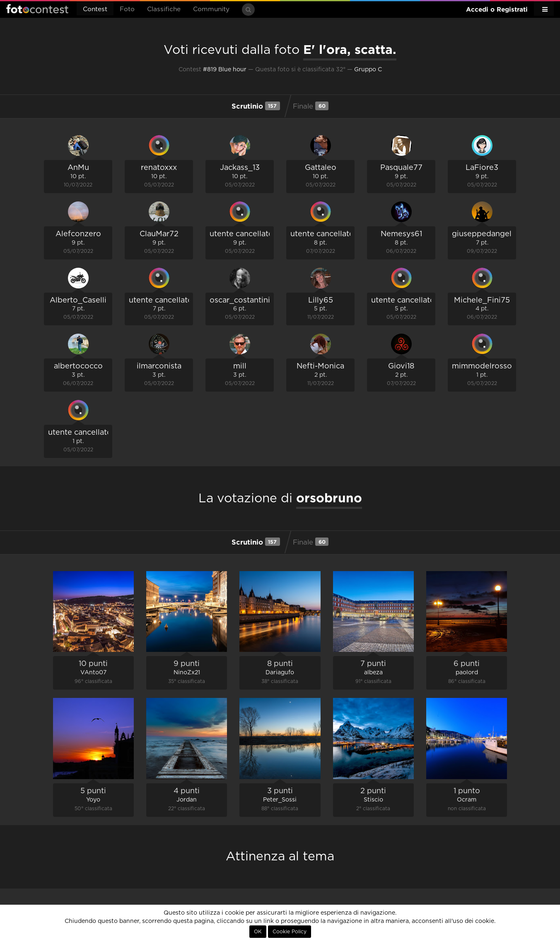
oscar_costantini (240, 300)
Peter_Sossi (280, 800)
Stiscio (373, 800)
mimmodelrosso (482, 366)
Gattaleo (321, 168)
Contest (95, 9)
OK (258, 932)
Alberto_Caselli (78, 300)
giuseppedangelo (484, 234)
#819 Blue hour (225, 70)
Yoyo (93, 800)
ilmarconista (159, 366)
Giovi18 (401, 366)
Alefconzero (78, 234)
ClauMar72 (159, 234)
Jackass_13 (240, 168)
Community (211, 9)
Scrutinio (256, 106)
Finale (311, 106)
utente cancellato (241, 234)
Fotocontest (37, 9)
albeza (373, 673)
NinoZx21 (187, 673)
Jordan (187, 800)
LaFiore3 (482, 168)
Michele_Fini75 (482, 300)
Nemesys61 (401, 234)
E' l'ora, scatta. (350, 49)
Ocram (467, 800)
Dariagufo (280, 673)
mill (240, 366)
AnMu (78, 168)
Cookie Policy (290, 932)
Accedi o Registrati (497, 9)
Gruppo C (368, 70)
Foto (127, 9)
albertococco (78, 366)
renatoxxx (159, 168)
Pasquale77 (401, 168)
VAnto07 (93, 673)
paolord (467, 673)
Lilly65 (321, 300)
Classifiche (164, 9)
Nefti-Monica (320, 366)
